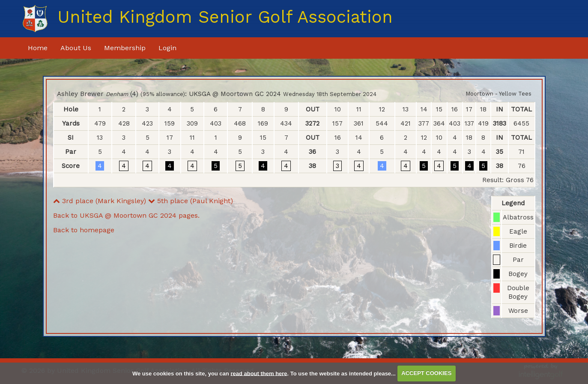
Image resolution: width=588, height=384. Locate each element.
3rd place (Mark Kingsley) (100, 201)
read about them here (259, 373)
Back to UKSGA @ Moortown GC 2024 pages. (126, 215)
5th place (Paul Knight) (191, 201)
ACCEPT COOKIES (426, 373)
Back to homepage (84, 230)
